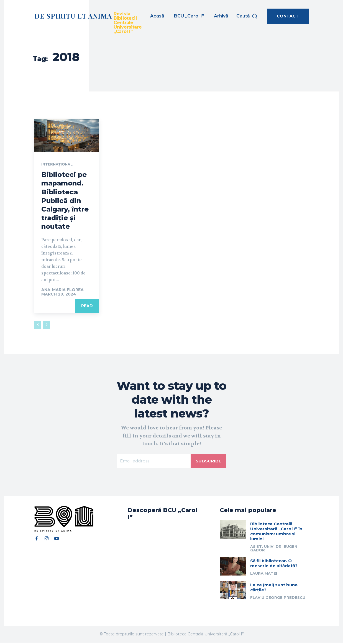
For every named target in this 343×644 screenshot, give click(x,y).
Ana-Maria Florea (62, 290)
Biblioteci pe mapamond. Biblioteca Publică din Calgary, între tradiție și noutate (65, 201)
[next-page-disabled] (47, 325)
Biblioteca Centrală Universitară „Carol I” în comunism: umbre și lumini (276, 533)
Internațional (58, 165)
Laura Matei (264, 575)
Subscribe (208, 462)
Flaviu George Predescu (278, 599)
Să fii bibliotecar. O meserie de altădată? (274, 565)
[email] (153, 462)
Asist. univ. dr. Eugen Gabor (274, 550)
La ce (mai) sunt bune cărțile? (274, 589)
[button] (247, 16)
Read (87, 306)
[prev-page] (38, 325)
